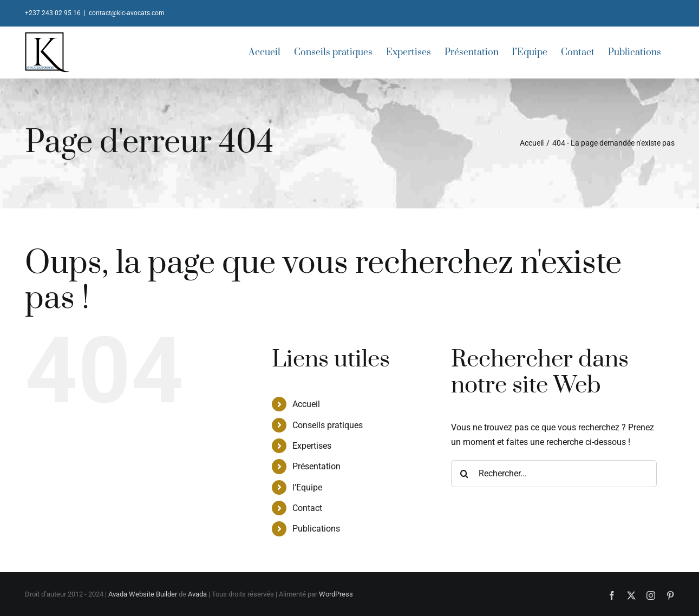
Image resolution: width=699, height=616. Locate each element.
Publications (316, 529)
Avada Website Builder (143, 594)
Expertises (312, 446)
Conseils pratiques (328, 425)
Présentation (316, 466)
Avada (197, 594)
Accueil (306, 404)
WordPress (336, 594)
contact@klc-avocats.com (127, 13)
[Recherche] (465, 474)
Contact (307, 508)
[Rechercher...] (554, 474)
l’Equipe (307, 487)
